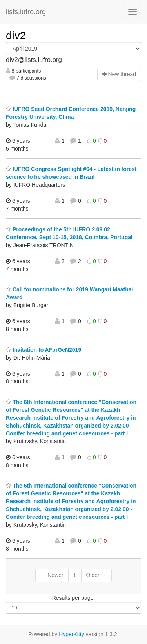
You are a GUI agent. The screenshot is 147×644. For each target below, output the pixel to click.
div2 (16, 35)
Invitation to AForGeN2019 (44, 350)
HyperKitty (72, 634)
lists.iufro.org (26, 12)
